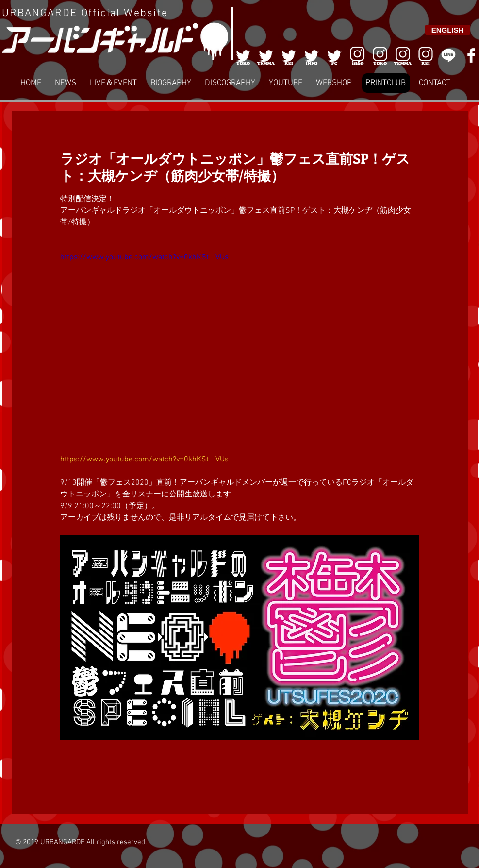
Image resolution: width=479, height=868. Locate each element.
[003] (289, 55)
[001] (243, 55)
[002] (266, 55)
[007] (403, 55)
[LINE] (448, 55)
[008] (426, 55)
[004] (312, 55)
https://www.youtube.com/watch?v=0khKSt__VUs (144, 257)
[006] (357, 55)
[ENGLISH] (448, 30)
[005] (334, 55)
